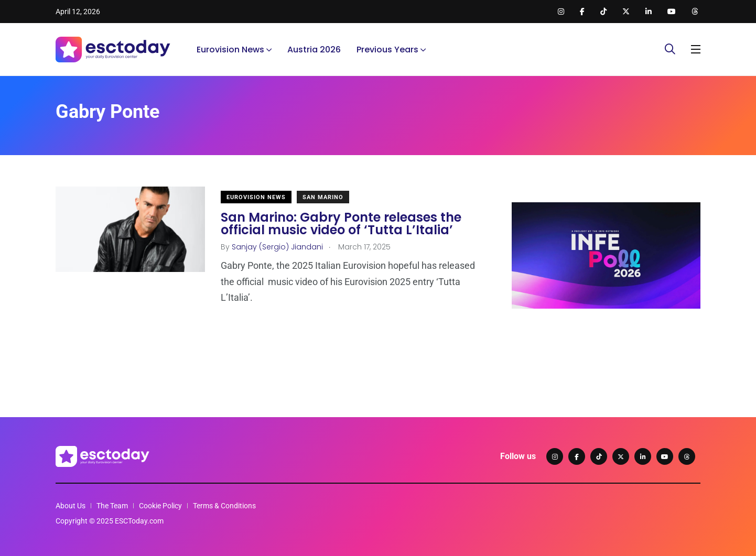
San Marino (323, 197)
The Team (112, 506)
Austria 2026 (314, 50)
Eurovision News (230, 50)
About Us (71, 506)
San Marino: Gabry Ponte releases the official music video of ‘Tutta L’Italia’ (341, 224)
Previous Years (387, 50)
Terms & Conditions (224, 506)
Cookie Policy (160, 506)
